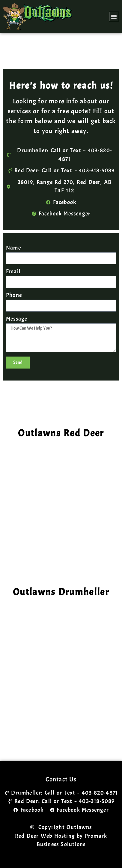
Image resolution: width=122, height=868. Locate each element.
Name (13, 248)
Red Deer (27, 836)
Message (17, 319)
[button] (114, 16)
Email (13, 272)
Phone (14, 296)
